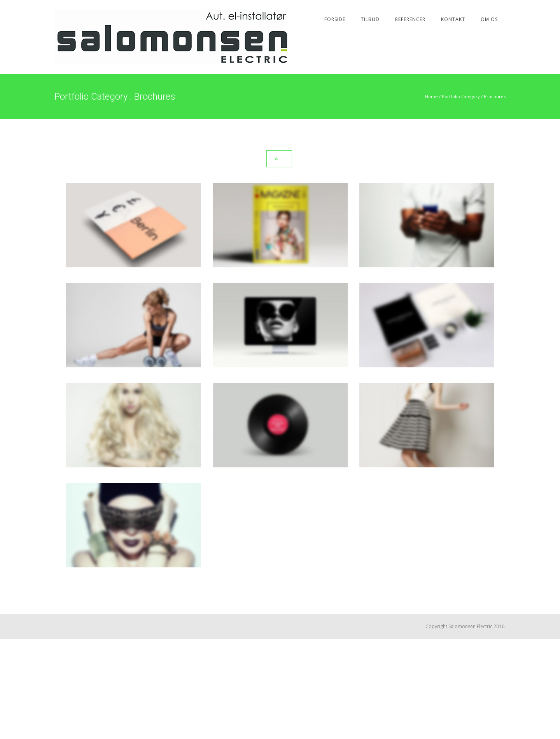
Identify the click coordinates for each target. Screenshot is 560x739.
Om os (489, 19)
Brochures (495, 96)
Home (431, 96)
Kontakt (453, 19)
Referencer (410, 19)
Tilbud (370, 19)
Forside (335, 19)
